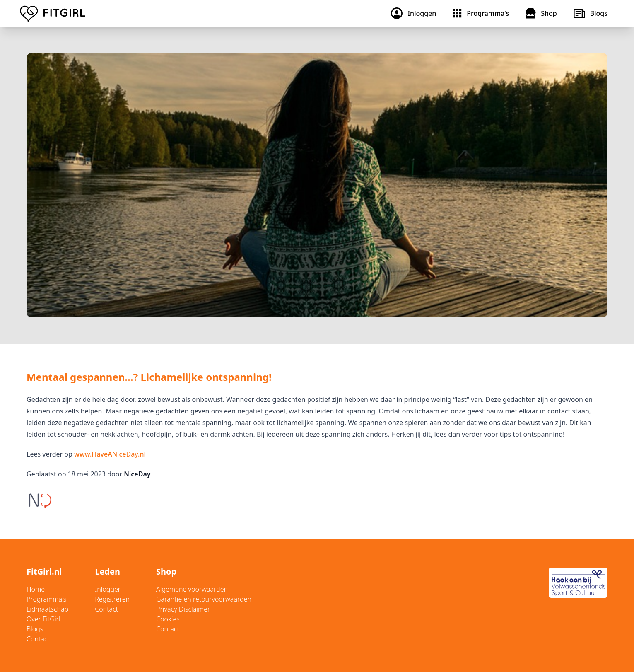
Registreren (112, 599)
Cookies (168, 619)
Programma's (46, 599)
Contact (38, 639)
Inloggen (108, 589)
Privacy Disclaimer (183, 609)
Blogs (35, 629)
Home (36, 589)
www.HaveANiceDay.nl (110, 454)
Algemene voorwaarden (192, 589)
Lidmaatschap (47, 609)
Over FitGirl (43, 619)
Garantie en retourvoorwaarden (204, 599)
